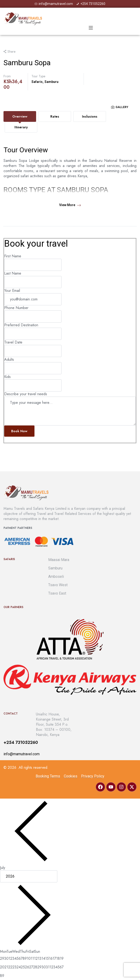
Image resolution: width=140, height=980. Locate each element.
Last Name (13, 273)
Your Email (12, 291)
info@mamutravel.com (22, 754)
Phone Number (16, 308)
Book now (19, 431)
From (7, 76)
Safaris (37, 82)
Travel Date (13, 342)
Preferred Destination (21, 325)
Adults (9, 359)
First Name (13, 256)
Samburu (51, 82)
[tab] (20, 116)
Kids (7, 377)
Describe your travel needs (26, 394)
